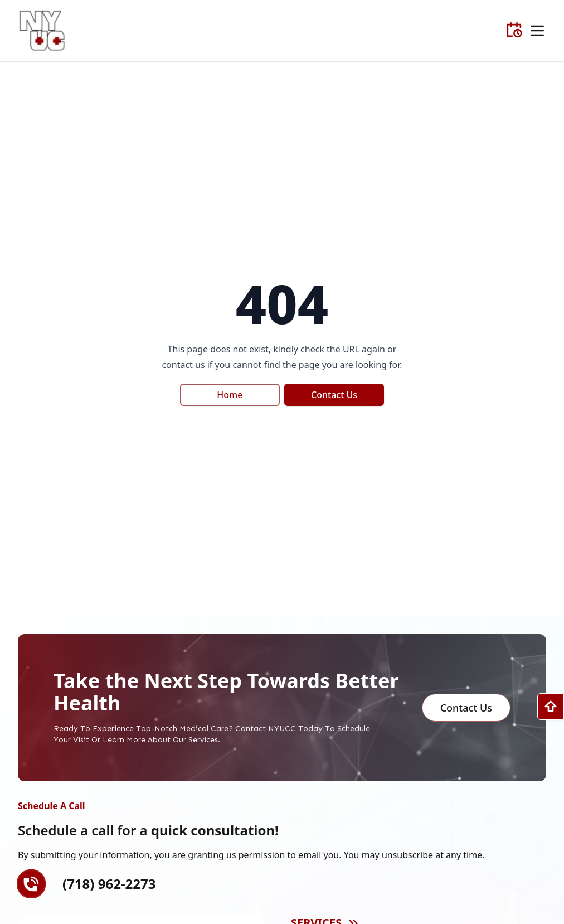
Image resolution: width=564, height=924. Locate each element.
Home (230, 395)
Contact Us (334, 395)
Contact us (466, 708)
